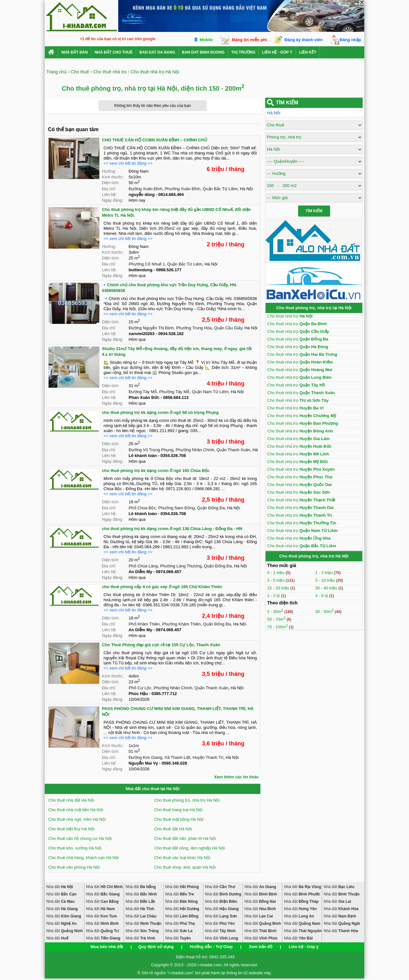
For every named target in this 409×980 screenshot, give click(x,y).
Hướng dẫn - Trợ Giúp (211, 947)
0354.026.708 (173, 456)
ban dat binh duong (203, 52)
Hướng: (109, 171)
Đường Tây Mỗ (143, 392)
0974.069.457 (169, 572)
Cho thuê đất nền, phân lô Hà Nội (185, 838)
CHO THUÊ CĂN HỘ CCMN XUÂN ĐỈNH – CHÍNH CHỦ (155, 140)
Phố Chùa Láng (143, 566)
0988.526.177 (169, 270)
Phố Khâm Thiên (144, 624)
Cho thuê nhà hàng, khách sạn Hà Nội (84, 858)
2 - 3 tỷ (274, 596)
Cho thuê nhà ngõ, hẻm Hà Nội (77, 819)
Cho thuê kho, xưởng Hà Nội (75, 848)
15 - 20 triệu (279, 588)
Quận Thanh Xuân (233, 450)
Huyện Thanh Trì (208, 757)
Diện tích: (111, 183)
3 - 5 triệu (276, 580)
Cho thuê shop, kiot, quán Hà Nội (185, 867)
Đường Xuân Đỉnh (146, 189)
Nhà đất (60, 887)
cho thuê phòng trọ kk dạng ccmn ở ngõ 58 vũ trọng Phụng (160, 412)
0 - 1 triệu (276, 573)
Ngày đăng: (113, 200)
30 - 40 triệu (327, 588)
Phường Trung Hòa (194, 328)
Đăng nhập (350, 40)
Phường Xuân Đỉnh (182, 189)
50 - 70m (276, 619)
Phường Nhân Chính (195, 450)
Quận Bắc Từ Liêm (220, 189)
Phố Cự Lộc (140, 688)
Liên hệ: (109, 195)
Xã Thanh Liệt (177, 757)
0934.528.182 (171, 334)
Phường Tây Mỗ (174, 392)
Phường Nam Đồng (176, 508)
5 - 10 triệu (326, 580)
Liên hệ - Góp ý (277, 52)
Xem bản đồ (261, 947)
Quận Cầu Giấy (228, 328)
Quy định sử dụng (156, 947)
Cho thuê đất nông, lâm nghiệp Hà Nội (190, 848)
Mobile (206, 40)
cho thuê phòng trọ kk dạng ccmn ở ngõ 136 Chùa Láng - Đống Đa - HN (172, 529)
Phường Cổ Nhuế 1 (147, 264)
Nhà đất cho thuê (114, 52)
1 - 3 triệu (324, 573)
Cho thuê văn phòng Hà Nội (74, 867)
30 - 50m (324, 612)
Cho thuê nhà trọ (290, 316)
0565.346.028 (174, 763)
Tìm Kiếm (314, 211)
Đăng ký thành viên (304, 40)
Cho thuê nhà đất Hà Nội (71, 800)
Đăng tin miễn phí (249, 40)
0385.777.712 (164, 694)
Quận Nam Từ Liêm (210, 392)
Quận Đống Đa (211, 508)
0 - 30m (275, 612)
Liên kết (308, 52)
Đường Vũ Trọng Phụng (151, 450)
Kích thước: (113, 177)
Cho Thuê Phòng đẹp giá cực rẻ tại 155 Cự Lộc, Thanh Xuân (161, 645)
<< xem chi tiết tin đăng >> (128, 163)
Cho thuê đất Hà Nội (173, 829)
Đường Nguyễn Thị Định (151, 328)
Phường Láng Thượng (181, 566)
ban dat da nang (157, 52)
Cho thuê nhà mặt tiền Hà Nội (76, 810)
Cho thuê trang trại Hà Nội (179, 810)
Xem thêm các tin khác (236, 777)
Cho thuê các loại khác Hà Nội (182, 858)
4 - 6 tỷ (322, 596)
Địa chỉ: (109, 189)
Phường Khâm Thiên (181, 624)
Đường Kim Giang (146, 757)
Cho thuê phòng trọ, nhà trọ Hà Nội (187, 800)
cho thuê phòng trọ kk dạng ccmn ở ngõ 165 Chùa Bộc (156, 471)
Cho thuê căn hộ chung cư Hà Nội (80, 838)
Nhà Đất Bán (75, 52)
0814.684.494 (171, 195)
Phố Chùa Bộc (142, 508)
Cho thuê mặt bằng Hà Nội (179, 819)
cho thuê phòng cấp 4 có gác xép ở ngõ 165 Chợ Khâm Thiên (162, 587)
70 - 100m (278, 627)
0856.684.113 (176, 397)
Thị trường (243, 52)
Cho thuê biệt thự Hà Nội (71, 829)
